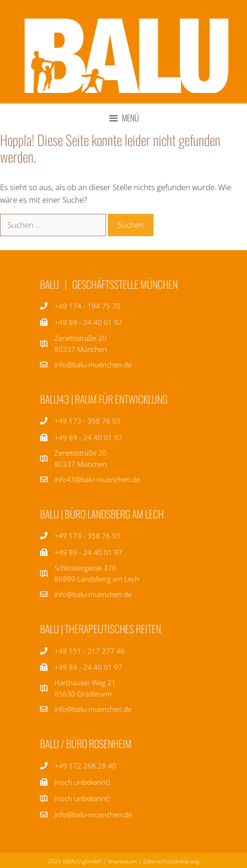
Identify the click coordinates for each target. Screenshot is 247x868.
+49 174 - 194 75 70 (87, 306)
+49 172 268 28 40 (85, 766)
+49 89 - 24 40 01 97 (88, 437)
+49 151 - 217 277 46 (90, 651)
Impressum (123, 861)
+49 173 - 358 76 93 (87, 421)
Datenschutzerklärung (171, 861)
